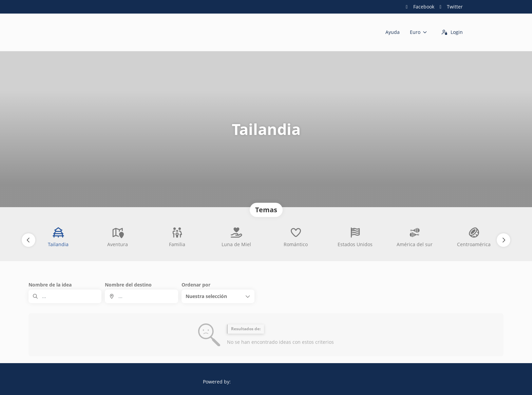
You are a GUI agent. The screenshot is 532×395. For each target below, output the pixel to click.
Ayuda (393, 32)
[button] (28, 240)
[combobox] (141, 296)
